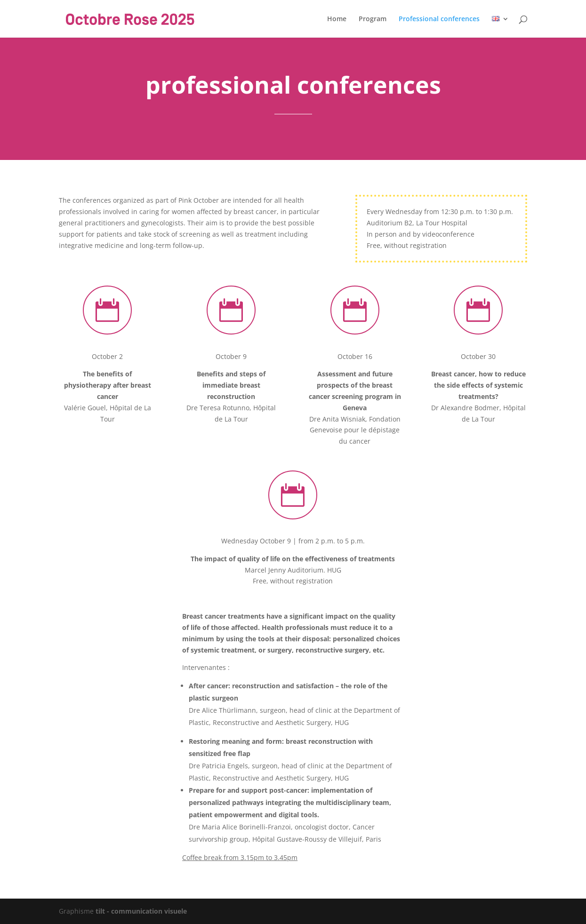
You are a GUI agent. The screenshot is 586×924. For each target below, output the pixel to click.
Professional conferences (439, 19)
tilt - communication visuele (141, 911)
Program (373, 19)
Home (337, 19)
